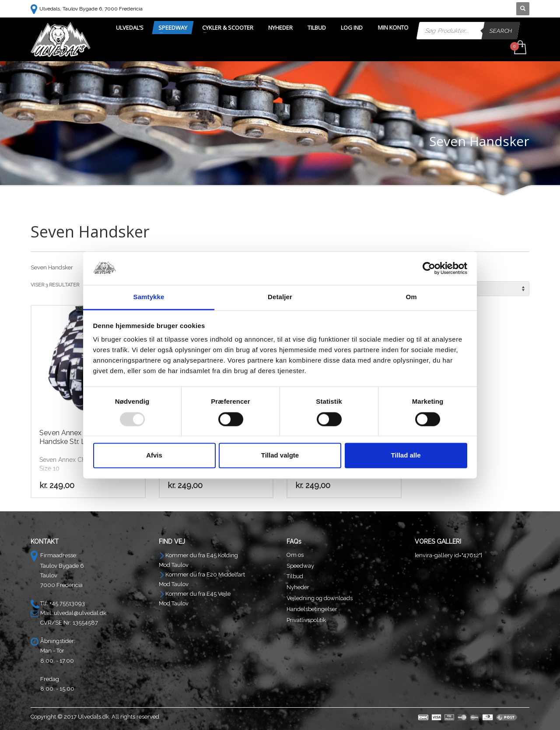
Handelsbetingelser (312, 609)
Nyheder (298, 587)
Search (501, 30)
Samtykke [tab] (149, 297)
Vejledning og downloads (320, 598)
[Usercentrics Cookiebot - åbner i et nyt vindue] (429, 268)
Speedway (300, 566)
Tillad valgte (280, 456)
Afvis (154, 456)
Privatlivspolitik (306, 620)
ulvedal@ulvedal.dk (80, 613)
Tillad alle (406, 456)
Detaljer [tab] (280, 297)
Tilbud (295, 576)
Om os (295, 555)
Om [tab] (411, 297)
